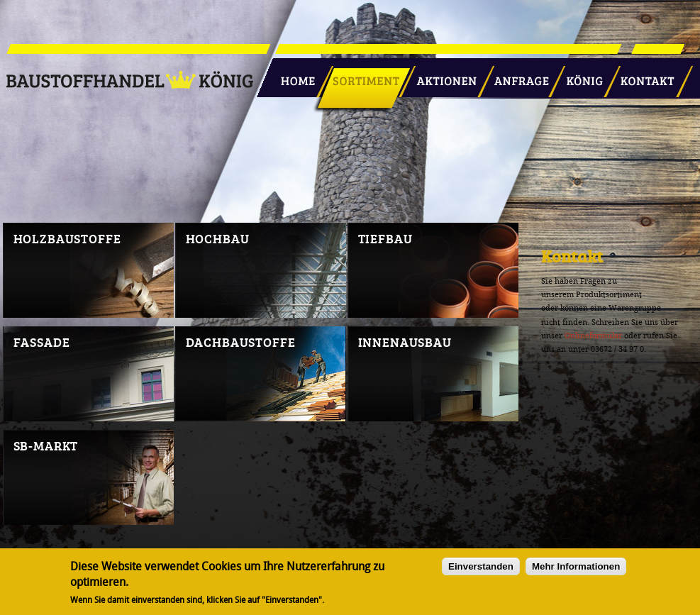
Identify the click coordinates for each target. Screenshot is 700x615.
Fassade (42, 342)
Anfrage (517, 76)
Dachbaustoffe (241, 342)
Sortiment (363, 76)
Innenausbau (405, 342)
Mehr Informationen (576, 569)
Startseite (293, 76)
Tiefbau (385, 238)
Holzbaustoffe (67, 238)
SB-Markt (46, 445)
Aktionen (443, 76)
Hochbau (218, 238)
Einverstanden (481, 569)
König (578, 76)
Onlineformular (593, 336)
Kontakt (640, 76)
